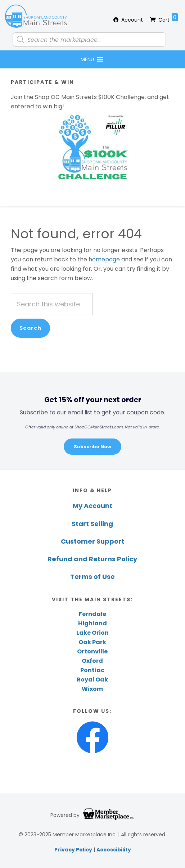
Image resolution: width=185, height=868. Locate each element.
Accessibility (114, 850)
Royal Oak (92, 680)
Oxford (92, 661)
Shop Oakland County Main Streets (36, 16)
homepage (104, 259)
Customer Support (92, 541)
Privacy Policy (73, 850)
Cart (168, 18)
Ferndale (92, 614)
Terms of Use (92, 577)
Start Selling (92, 524)
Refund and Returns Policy (92, 559)
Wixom (92, 689)
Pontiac (92, 670)
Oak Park (92, 642)
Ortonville (92, 651)
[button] (87, 59)
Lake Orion (92, 633)
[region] (92, 420)
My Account (92, 506)
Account (132, 20)
